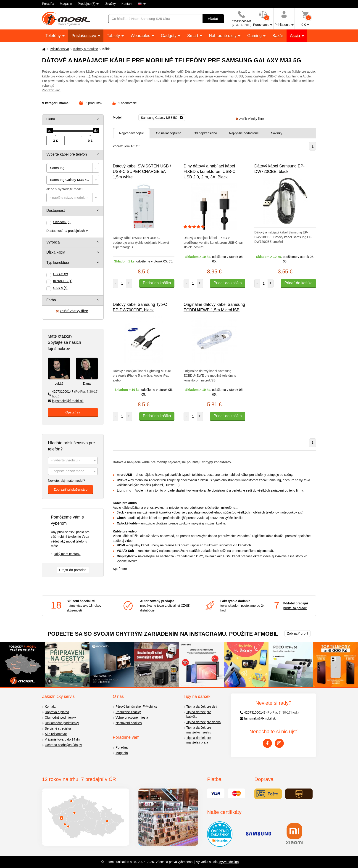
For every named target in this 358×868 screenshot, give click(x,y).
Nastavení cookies (129, 723)
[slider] (50, 131)
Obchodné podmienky (60, 717)
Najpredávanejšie (132, 133)
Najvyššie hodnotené (244, 133)
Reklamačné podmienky (62, 723)
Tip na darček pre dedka (203, 722)
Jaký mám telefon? (67, 554)
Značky (111, 4)
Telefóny (54, 36)
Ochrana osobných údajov (63, 745)
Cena (51, 119)
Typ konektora (58, 263)
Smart (193, 36)
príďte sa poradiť (295, 608)
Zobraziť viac (51, 90)
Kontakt (127, 4)
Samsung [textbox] (57, 168)
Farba (51, 300)
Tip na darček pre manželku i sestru (199, 730)
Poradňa (48, 4)
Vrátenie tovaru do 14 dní (63, 739)
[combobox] (73, 168)
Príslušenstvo (84, 36)
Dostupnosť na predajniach (66, 231)
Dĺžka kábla (56, 252)
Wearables (141, 36)
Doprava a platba (57, 712)
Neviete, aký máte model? (66, 481)
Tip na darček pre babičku (199, 714)
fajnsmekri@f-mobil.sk (66, 401)
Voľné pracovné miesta (132, 717)
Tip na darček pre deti (202, 707)
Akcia (296, 36)
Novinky (276, 133)
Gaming (255, 36)
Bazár (278, 36)
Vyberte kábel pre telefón (67, 154)
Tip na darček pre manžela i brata (199, 740)
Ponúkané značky (128, 712)
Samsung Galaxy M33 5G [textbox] (70, 180)
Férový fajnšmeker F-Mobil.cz (137, 707)
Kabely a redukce (86, 49)
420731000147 (73, 394)
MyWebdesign (229, 862)
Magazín (66, 4)
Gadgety (169, 36)
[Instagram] (279, 743)
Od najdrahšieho (205, 133)
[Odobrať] (162, 118)
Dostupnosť (56, 210)
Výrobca (53, 242)
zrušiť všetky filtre (72, 311)
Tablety (114, 36)
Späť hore (120, 569)
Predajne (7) (87, 4)
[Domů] (43, 49)
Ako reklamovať (56, 734)
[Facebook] (267, 743)
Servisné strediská (58, 728)
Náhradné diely (223, 36)
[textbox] (73, 198)
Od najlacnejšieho (169, 133)
